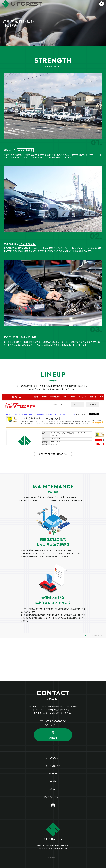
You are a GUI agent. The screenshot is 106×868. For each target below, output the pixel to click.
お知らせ (53, 789)
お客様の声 (53, 773)
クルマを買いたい (53, 758)
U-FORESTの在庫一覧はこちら (53, 454)
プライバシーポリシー (53, 797)
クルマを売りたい (53, 766)
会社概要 (53, 781)
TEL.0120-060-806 (53, 721)
